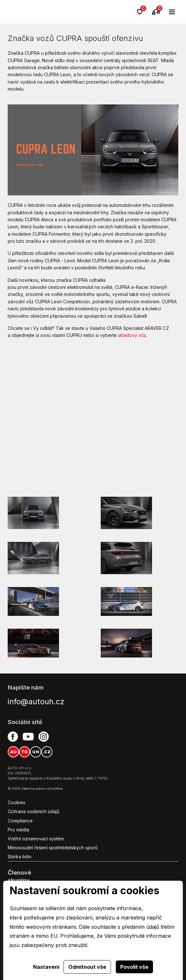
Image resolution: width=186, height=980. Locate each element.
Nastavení (46, 967)
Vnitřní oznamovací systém (36, 839)
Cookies (17, 802)
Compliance (20, 821)
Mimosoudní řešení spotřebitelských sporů (53, 848)
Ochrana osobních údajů (34, 811)
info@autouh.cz (36, 702)
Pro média (18, 830)
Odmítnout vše (87, 967)
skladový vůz (132, 335)
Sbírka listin (20, 857)
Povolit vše (134, 967)
